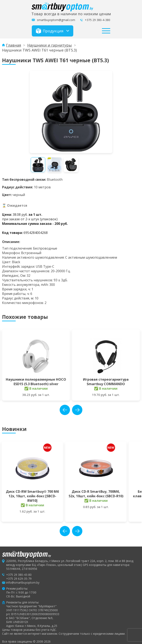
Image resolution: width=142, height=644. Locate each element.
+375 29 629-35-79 (19, 574)
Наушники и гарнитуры (50, 45)
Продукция (50, 31)
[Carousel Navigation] (71, 410)
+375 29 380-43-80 (19, 570)
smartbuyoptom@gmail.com (56, 20)
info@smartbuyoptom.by (23, 578)
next (77, 410)
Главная (14, 45)
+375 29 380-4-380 (98, 20)
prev (65, 410)
